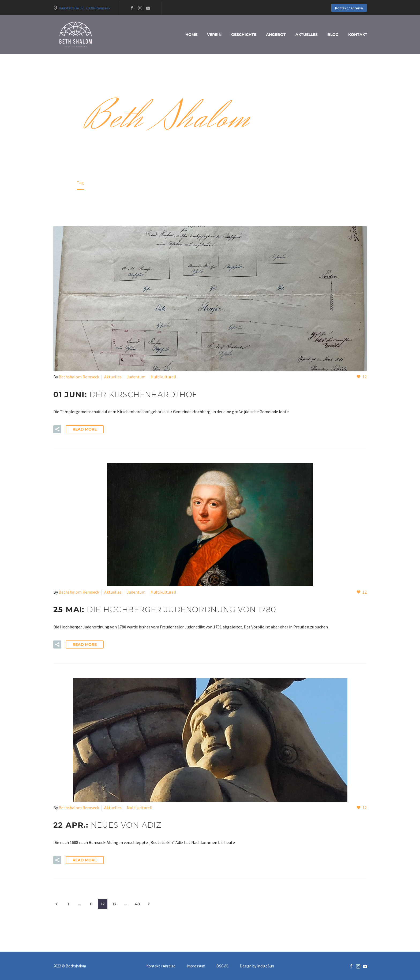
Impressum (196, 966)
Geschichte (244, 35)
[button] (57, 429)
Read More (85, 429)
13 (114, 904)
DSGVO (222, 966)
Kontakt (358, 35)
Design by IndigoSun (257, 966)
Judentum (136, 377)
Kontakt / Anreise (349, 8)
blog (333, 35)
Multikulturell (163, 377)
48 (137, 904)
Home (191, 35)
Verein (214, 35)
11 (91, 904)
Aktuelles (307, 35)
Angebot (276, 35)
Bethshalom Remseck (79, 377)
